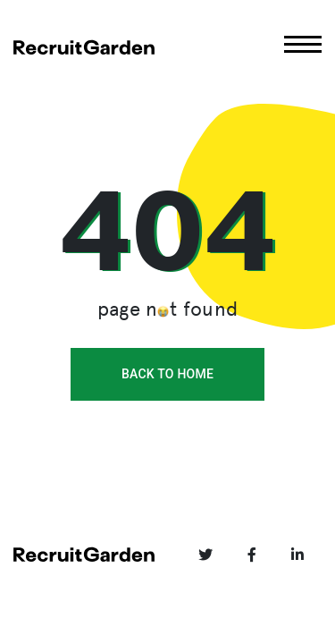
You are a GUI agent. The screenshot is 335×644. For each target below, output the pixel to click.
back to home (167, 374)
